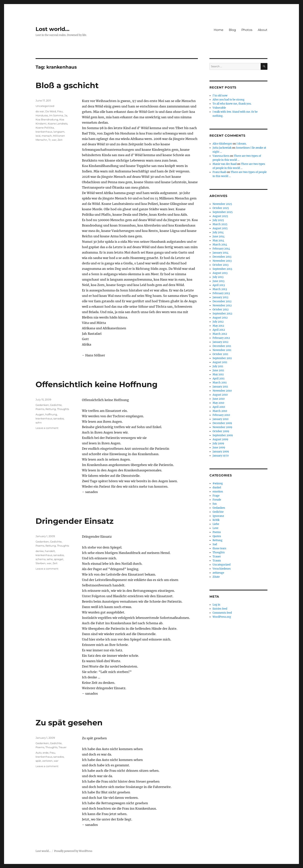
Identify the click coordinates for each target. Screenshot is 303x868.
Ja (66, 115)
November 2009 (222, 427)
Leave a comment (47, 428)
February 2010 (221, 415)
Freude (217, 500)
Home (219, 30)
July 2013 (218, 277)
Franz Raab (219, 172)
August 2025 (220, 216)
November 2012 (222, 305)
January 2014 (220, 253)
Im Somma (56, 115)
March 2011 (220, 383)
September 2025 (223, 212)
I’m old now (220, 96)
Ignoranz (218, 516)
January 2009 (221, 452)
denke (40, 551)
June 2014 (219, 236)
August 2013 (220, 273)
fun (215, 504)
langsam (59, 132)
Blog (232, 30)
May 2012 (218, 326)
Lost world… (52, 29)
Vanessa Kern (221, 156)
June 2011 (218, 370)
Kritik (216, 520)
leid (38, 136)
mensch (47, 136)
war (54, 140)
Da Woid (51, 111)
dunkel (217, 488)
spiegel (59, 559)
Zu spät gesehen (69, 723)
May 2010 (218, 403)
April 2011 (219, 379)
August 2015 (220, 228)
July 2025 (218, 220)
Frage (216, 496)
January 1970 (221, 456)
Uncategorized (45, 106)
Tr (49, 140)
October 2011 (220, 354)
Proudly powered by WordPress (73, 851)
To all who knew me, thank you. (232, 104)
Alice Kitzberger (222, 144)
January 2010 (220, 419)
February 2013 (221, 293)
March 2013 (220, 289)
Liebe (216, 524)
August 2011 (220, 362)
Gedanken (42, 405)
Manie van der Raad (225, 164)
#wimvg (218, 483)
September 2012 (222, 314)
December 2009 (222, 423)
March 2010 (220, 411)
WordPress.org (222, 617)
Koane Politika (45, 128)
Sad (215, 544)
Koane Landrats (58, 124)
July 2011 (218, 366)
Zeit (60, 140)
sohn (39, 423)
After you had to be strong (229, 100)
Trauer (63, 747)
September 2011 (222, 358)
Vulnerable (219, 108)
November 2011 (222, 350)
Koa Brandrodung (47, 119)
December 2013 (222, 257)
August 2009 (220, 439)
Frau (60, 111)
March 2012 (220, 334)
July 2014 (218, 232)
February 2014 (221, 249)
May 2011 (218, 374)
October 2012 (221, 310)
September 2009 (223, 435)
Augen (40, 414)
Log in (216, 605)
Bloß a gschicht (67, 85)
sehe (50, 559)
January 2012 (220, 342)
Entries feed (220, 609)
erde (46, 753)
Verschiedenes (222, 569)
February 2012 (221, 338)
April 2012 (219, 330)
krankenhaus (44, 132)
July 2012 (218, 322)
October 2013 (220, 265)
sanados (59, 418)
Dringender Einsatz (75, 521)
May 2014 (218, 241)
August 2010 (220, 395)
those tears (219, 548)
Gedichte (56, 405)
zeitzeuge (218, 573)
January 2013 (220, 297)
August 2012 (220, 318)
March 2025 (220, 224)
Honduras (42, 115)
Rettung (51, 409)
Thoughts (63, 409)
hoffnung (51, 414)
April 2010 (219, 407)
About (263, 30)
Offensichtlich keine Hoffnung (97, 384)
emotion (218, 492)
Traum (217, 561)
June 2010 (219, 399)
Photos (247, 30)
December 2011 (222, 346)
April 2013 (219, 285)
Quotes (217, 536)
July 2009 (218, 443)
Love (215, 528)
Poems (40, 409)
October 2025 (221, 208)
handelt (50, 551)
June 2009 (219, 448)
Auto (39, 753)
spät (38, 761)
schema (41, 559)
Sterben (41, 563)
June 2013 (218, 281)
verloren (47, 761)
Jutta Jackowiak (222, 148)
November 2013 (222, 261)
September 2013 (222, 269)
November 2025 (222, 204)
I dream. (242, 144)
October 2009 (221, 431)
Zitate (216, 577)
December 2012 (222, 301)
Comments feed (222, 613)
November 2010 (222, 391)
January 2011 (220, 387)
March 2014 (220, 245)
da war (40, 111)
